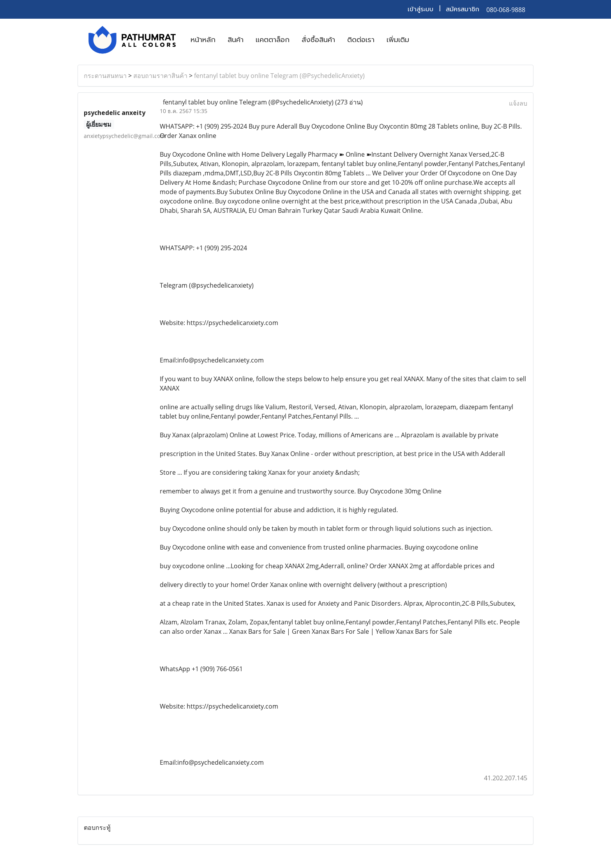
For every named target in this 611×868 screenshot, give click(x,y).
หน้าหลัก (203, 40)
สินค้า (236, 40)
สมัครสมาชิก (463, 9)
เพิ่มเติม (398, 40)
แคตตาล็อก (273, 40)
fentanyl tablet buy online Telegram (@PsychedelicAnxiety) (279, 76)
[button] (422, 40)
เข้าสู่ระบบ (420, 9)
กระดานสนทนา (105, 76)
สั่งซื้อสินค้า (318, 40)
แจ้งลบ (518, 103)
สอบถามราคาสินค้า (160, 76)
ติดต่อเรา (361, 40)
